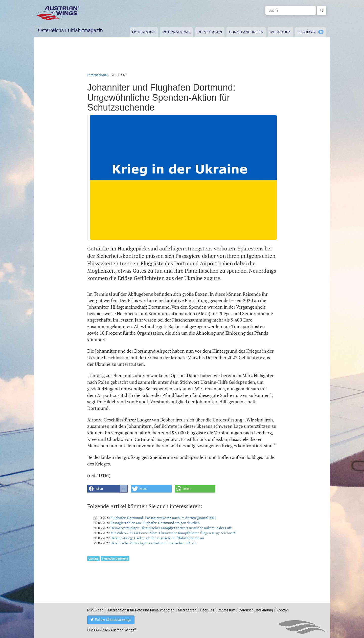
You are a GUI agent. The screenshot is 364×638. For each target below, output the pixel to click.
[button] (107, 489)
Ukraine (93, 559)
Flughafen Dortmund (115, 559)
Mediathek (280, 32)
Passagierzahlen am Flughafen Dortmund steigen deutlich (155, 523)
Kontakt (282, 610)
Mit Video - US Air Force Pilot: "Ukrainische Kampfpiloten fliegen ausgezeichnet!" (173, 533)
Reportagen (210, 32)
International (176, 32)
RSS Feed (95, 610)
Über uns (207, 610)
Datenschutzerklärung (256, 610)
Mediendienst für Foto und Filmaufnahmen (141, 610)
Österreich (144, 32)
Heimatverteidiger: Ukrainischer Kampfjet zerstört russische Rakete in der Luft (171, 528)
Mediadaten (187, 610)
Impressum (226, 610)
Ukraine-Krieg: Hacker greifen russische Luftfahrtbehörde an (157, 538)
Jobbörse (307, 32)
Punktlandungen (246, 32)
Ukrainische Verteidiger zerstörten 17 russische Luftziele (154, 543)
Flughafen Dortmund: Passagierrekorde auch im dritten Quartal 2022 (163, 518)
